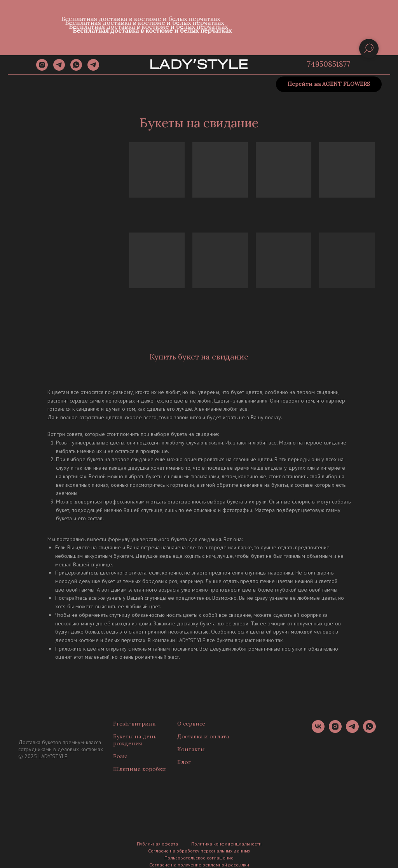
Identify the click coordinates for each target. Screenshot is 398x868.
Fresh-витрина (134, 724)
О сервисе (191, 724)
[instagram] (42, 69)
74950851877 (329, 64)
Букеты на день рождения (135, 740)
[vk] (318, 731)
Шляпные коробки (140, 769)
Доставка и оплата (203, 736)
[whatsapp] (76, 69)
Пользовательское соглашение (199, 858)
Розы (120, 756)
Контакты (191, 749)
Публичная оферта (157, 844)
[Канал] (93, 69)
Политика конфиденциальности (226, 844)
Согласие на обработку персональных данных (199, 851)
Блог (184, 762)
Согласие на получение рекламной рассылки (199, 865)
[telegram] (59, 69)
